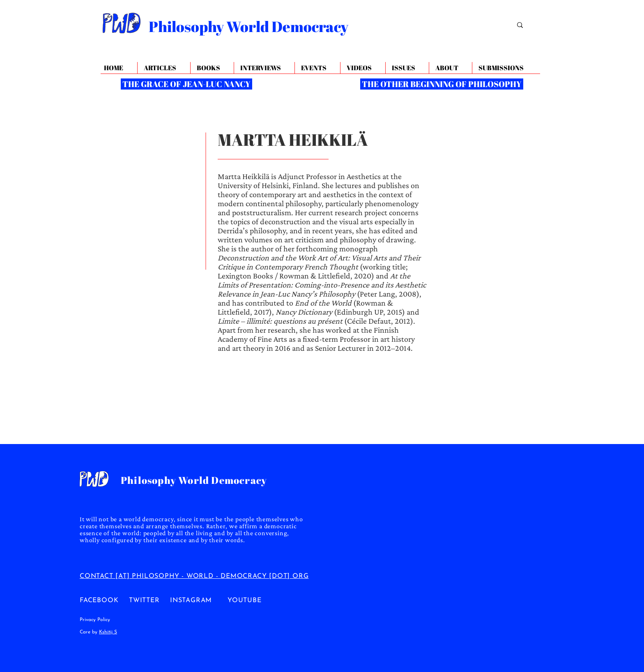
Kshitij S (108, 632)
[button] (450, 68)
